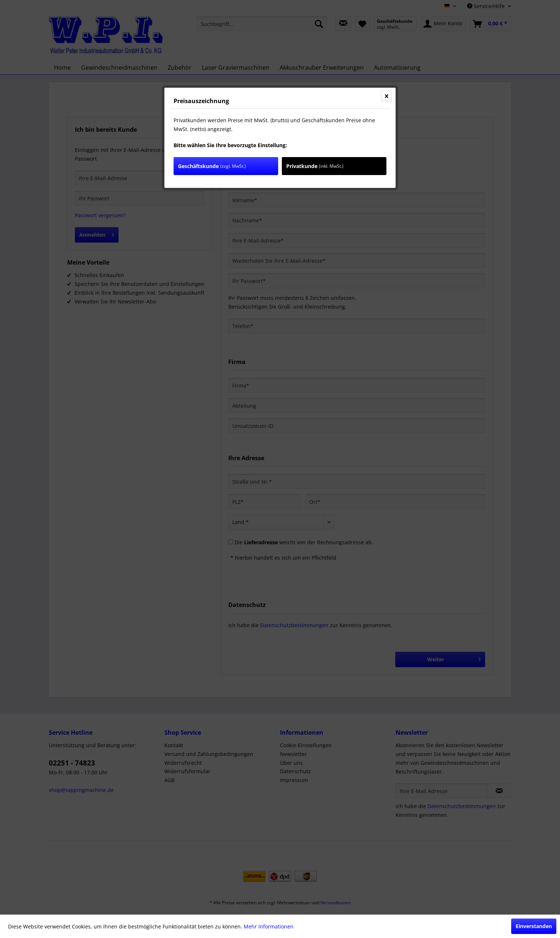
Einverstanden (534, 926)
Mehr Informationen (269, 926)
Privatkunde (315, 166)
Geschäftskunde (212, 166)
